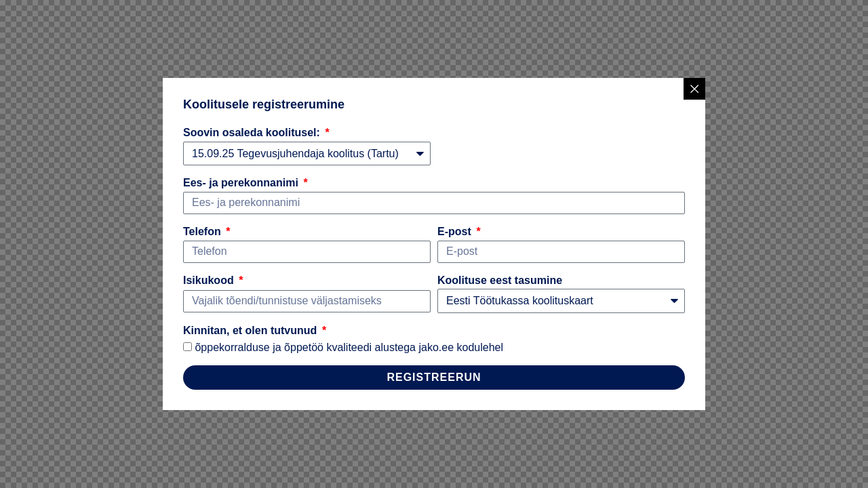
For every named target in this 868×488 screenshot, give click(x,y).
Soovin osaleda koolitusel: (253, 133)
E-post (456, 231)
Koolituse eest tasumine (500, 280)
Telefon (203, 231)
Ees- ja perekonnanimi (242, 183)
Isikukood (210, 280)
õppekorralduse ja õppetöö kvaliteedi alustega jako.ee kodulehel (349, 347)
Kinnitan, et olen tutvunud (252, 330)
